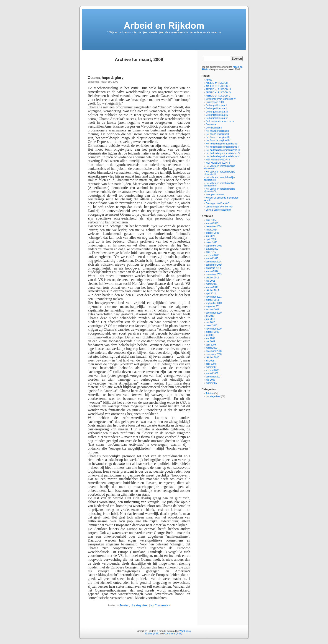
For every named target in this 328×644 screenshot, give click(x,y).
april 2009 (211, 345)
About (209, 80)
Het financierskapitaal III (218, 137)
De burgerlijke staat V (217, 118)
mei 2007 (210, 380)
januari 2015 (212, 258)
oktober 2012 (212, 290)
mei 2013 (210, 281)
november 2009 (214, 329)
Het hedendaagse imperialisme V (222, 156)
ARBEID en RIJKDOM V (218, 96)
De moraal (211, 124)
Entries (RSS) (152, 634)
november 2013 (214, 274)
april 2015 (211, 252)
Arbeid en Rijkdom (164, 26)
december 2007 (214, 377)
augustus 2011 (213, 306)
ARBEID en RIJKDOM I (218, 83)
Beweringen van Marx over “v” (221, 99)
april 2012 (211, 294)
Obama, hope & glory (106, 78)
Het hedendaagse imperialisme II (222, 147)
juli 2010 (210, 316)
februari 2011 (212, 310)
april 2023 (211, 239)
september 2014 (214, 265)
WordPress (185, 631)
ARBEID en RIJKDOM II (218, 86)
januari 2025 (212, 223)
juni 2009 (210, 338)
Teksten (124, 605)
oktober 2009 (212, 332)
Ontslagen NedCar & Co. (218, 203)
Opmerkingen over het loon (219, 207)
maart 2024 (211, 230)
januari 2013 (212, 287)
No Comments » (160, 605)
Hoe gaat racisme (215, 195)
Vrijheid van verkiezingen (218, 210)
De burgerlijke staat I (216, 105)
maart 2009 (211, 348)
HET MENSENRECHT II (218, 163)
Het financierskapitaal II (218, 134)
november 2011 (214, 297)
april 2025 (211, 220)
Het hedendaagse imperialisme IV (223, 153)
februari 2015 (212, 255)
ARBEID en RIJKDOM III (218, 89)
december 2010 (214, 313)
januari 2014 (212, 271)
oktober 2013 (212, 278)
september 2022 (214, 246)
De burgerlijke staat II (217, 109)
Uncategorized (140, 605)
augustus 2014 (213, 268)
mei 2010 (210, 322)
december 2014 (214, 262)
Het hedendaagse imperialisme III (223, 150)
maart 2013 (211, 284)
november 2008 (214, 354)
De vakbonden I (214, 128)
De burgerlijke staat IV (217, 115)
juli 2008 (210, 361)
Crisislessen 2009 (215, 102)
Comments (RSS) (173, 634)
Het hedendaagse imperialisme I (222, 144)
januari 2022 (212, 249)
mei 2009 (210, 342)
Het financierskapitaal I (217, 131)
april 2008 (211, 364)
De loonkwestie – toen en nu (220, 121)
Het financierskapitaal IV (218, 140)
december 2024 (214, 226)
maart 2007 (211, 383)
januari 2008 (212, 373)
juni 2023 (210, 236)
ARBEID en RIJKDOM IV (218, 93)
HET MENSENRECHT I (218, 160)
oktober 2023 (212, 233)
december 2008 (214, 351)
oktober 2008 (212, 357)
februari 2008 (212, 370)
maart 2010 (211, 326)
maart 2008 (211, 367)
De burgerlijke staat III (217, 112)
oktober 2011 (212, 300)
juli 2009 (210, 335)
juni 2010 (210, 319)
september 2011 (214, 303)
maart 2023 (211, 242)
